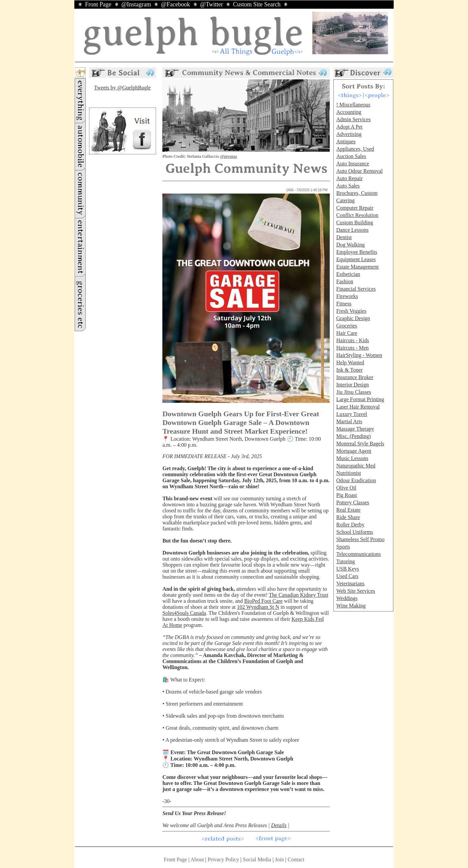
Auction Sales (351, 156)
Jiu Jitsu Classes (354, 392)
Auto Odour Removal (359, 171)
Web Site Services (356, 591)
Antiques (346, 141)
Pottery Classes (353, 502)
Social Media (257, 859)
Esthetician (348, 274)
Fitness (344, 304)
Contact (296, 859)
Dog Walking (350, 245)
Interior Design (352, 385)
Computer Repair (355, 208)
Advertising (349, 134)
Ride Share (348, 517)
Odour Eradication (356, 480)
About (197, 859)
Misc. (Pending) (353, 436)
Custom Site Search (257, 4)
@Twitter (212, 4)
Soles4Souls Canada (184, 613)
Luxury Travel (352, 414)
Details (279, 825)
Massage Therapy (355, 429)
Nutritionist (348, 473)
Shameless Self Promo (360, 539)
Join (280, 859)
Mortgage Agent (354, 451)
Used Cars (347, 576)
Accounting (349, 112)
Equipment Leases (356, 259)
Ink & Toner (349, 370)
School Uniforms (355, 532)
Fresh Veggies (351, 311)
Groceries (346, 326)
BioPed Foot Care (264, 601)
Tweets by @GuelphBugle (122, 88)
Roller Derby (350, 525)
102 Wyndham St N (258, 607)
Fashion (345, 281)
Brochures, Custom (357, 193)
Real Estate (348, 510)
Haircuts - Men (352, 348)
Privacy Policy (223, 859)
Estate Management (357, 267)
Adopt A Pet (349, 127)
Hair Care (347, 333)
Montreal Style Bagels (360, 444)
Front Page (98, 4)
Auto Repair (349, 178)
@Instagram (136, 4)
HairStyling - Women (359, 355)
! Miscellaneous (353, 105)
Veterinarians (350, 584)
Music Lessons (352, 458)
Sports (343, 547)
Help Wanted (350, 363)
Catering (345, 200)
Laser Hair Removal (358, 407)
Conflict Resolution (357, 215)
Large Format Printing (360, 399)
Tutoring (345, 561)
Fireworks (347, 296)
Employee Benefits (357, 252)
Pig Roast (346, 495)
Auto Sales (348, 186)
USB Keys (347, 569)
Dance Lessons (352, 230)
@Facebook (176, 4)
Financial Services (356, 289)
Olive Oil (346, 488)
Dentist (344, 237)
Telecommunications (358, 554)
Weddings (347, 598)
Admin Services (353, 119)
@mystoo (229, 156)
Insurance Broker (355, 377)
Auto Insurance (353, 164)
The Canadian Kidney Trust (298, 595)
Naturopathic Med (356, 466)
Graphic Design (353, 318)
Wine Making (351, 606)
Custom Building (355, 223)
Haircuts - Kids (353, 340)
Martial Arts (349, 421)
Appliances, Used (355, 149)
